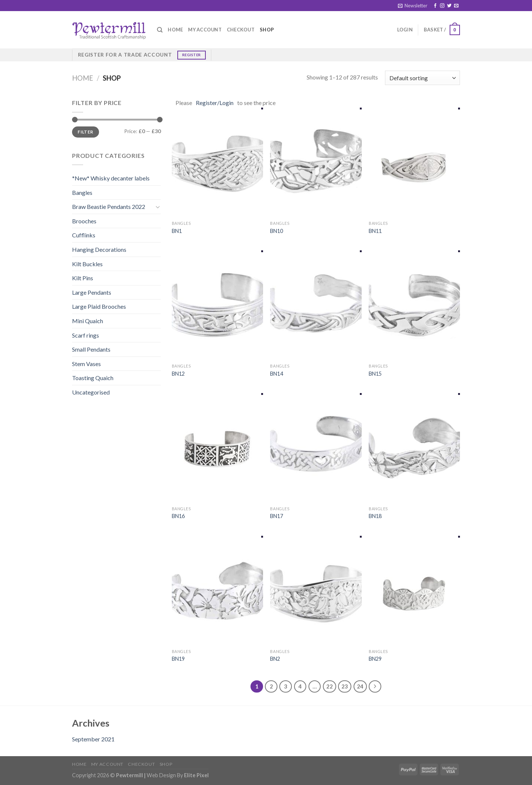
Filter (85, 132)
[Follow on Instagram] (442, 6)
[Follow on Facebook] (435, 6)
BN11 (375, 231)
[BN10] (316, 162)
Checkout (241, 30)
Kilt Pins (83, 278)
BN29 (375, 659)
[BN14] (316, 305)
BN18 (375, 516)
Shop (267, 30)
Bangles (82, 192)
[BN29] (414, 591)
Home (175, 30)
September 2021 (93, 739)
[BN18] (414, 448)
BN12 (178, 374)
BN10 (277, 231)
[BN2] (316, 591)
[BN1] (217, 162)
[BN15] (414, 305)
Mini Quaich (88, 321)
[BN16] (217, 448)
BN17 (277, 516)
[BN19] (217, 591)
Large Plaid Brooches (99, 306)
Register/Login (215, 103)
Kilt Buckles (87, 264)
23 (345, 686)
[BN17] (316, 448)
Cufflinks (84, 235)
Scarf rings (86, 335)
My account (205, 30)
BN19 (178, 659)
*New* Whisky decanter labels (111, 178)
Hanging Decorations (99, 249)
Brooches (84, 221)
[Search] (160, 30)
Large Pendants (92, 292)
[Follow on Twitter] (449, 6)
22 (330, 686)
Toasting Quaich (93, 378)
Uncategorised (91, 392)
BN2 (275, 659)
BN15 (375, 374)
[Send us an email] (456, 6)
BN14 (277, 374)
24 (360, 686)
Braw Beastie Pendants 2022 (109, 207)
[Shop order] (422, 78)
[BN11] (414, 162)
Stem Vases (86, 364)
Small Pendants (91, 349)
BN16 (178, 516)
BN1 (177, 231)
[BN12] (217, 305)
